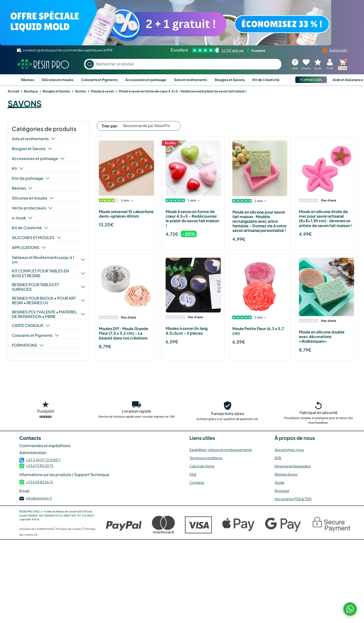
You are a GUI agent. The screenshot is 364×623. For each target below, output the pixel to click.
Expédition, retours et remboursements (221, 450)
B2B (278, 458)
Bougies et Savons (230, 80)
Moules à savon (102, 91)
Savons (81, 91)
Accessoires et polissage (146, 80)
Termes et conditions (206, 458)
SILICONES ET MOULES (33, 238)
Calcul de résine (202, 466)
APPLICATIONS (26, 248)
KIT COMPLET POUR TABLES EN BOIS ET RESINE (40, 273)
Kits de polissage (28, 178)
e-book (19, 218)
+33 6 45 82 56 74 (40, 482)
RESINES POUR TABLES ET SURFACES (35, 287)
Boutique (31, 91)
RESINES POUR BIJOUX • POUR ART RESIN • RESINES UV (44, 300)
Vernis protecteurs (29, 208)
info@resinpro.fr (39, 498)
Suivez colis (335, 50)
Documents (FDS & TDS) (293, 499)
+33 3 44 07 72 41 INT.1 (43, 460)
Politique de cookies (69, 529)
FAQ (193, 474)
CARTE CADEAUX (28, 325)
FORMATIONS (311, 80)
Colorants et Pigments (99, 80)
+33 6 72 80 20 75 (40, 465)
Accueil (13, 91)
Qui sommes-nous (289, 450)
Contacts (197, 482)
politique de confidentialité (37, 529)
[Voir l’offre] (182, 23)
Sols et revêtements (191, 80)
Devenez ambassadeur (293, 466)
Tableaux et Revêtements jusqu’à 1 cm (43, 260)
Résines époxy (286, 474)
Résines (28, 80)
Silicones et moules (58, 80)
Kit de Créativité (266, 80)
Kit (14, 168)
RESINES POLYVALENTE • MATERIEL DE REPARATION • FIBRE (44, 314)
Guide (280, 482)
